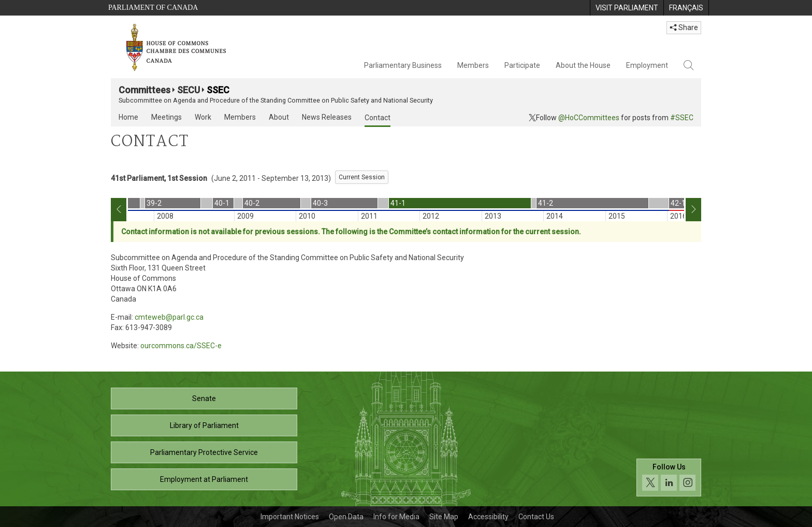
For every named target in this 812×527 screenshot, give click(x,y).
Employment (647, 65)
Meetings (166, 117)
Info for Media (396, 517)
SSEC (218, 90)
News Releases (327, 117)
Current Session (362, 177)
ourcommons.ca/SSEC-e (181, 346)
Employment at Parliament (204, 479)
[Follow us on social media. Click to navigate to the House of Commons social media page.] (669, 478)
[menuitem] (627, 8)
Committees (144, 90)
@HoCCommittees (589, 118)
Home (128, 117)
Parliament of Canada (153, 8)
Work (203, 117)
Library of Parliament (204, 425)
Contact (378, 118)
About (279, 117)
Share (684, 27)
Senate (204, 398)
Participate (522, 65)
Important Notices (290, 517)
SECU (189, 90)
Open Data (346, 517)
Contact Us (536, 517)
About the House (583, 65)
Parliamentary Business (403, 65)
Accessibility (488, 517)
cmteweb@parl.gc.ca (169, 317)
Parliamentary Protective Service (204, 452)
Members (473, 65)
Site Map (444, 517)
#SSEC (682, 118)
